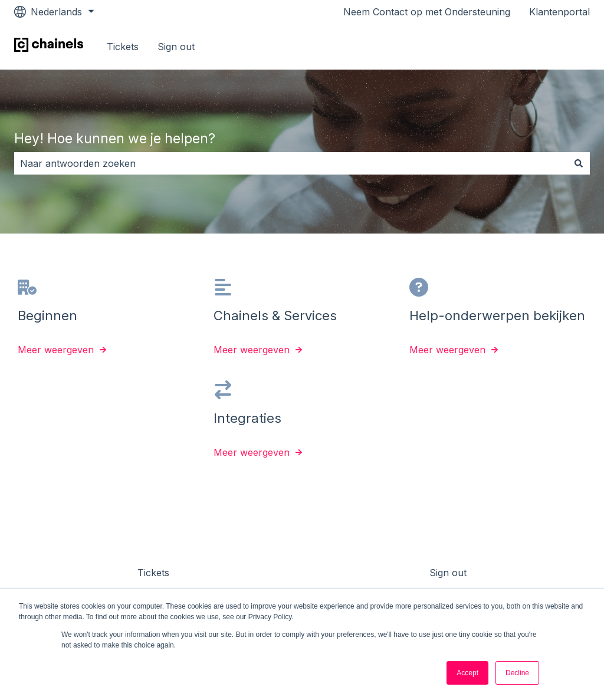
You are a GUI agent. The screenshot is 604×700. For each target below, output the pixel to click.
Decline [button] (517, 673)
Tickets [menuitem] (153, 573)
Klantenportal (559, 12)
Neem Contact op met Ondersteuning (427, 12)
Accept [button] (467, 673)
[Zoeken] (579, 163)
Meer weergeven (56, 350)
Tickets (123, 47)
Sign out (176, 47)
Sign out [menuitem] (448, 573)
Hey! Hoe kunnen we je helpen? (115, 139)
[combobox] (291, 163)
